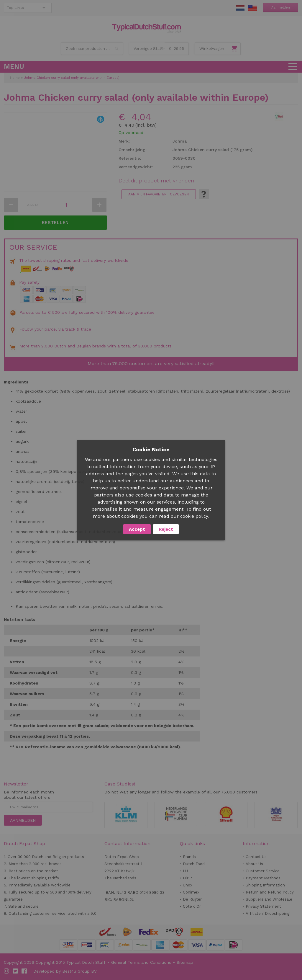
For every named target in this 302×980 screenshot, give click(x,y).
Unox (188, 885)
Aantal (34, 205)
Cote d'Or (192, 906)
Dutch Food (194, 864)
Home (15, 78)
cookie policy (194, 516)
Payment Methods (263, 878)
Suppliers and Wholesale (269, 899)
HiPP (187, 878)
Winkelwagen (212, 49)
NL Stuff (240, 8)
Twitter (16, 971)
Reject (166, 529)
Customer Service (263, 871)
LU (185, 871)
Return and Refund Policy (270, 892)
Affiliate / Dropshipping (267, 913)
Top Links (15, 8)
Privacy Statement (263, 906)
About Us (254, 864)
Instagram (7, 971)
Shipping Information (265, 885)
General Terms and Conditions (141, 962)
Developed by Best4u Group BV (65, 971)
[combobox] (92, 49)
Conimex (191, 892)
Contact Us (256, 857)
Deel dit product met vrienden (156, 181)
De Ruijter (192, 899)
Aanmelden (281, 8)
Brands (189, 857)
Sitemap (185, 962)
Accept (137, 529)
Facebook (24, 971)
